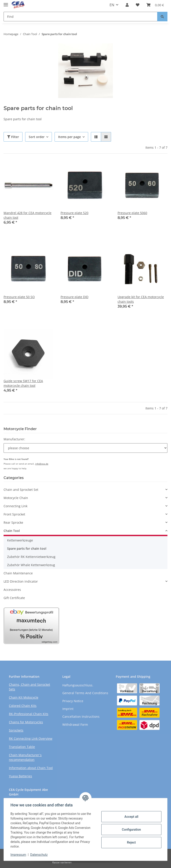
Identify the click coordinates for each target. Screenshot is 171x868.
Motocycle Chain (16, 498)
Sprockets (16, 730)
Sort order (37, 137)
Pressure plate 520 (74, 213)
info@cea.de (42, 464)
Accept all (131, 817)
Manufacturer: (14, 439)
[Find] (80, 17)
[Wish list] (138, 5)
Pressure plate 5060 (132, 213)
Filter (13, 137)
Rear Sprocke (13, 522)
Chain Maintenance (18, 573)
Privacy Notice (73, 701)
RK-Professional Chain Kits (29, 714)
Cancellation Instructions (81, 717)
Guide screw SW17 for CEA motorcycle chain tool (23, 383)
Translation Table (22, 747)
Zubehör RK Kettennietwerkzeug (31, 557)
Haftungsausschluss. (78, 685)
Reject (131, 842)
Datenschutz (39, 855)
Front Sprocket (14, 514)
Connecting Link (15, 506)
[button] (127, 5)
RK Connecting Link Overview (31, 739)
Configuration (131, 830)
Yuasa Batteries (20, 776)
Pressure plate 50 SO (19, 297)
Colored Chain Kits (23, 706)
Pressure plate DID (74, 297)
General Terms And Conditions (85, 693)
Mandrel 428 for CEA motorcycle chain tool (27, 215)
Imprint (68, 709)
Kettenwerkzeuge (20, 540)
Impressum (19, 855)
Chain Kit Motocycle (24, 697)
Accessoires (12, 590)
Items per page (69, 137)
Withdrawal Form (75, 725)
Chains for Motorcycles (26, 722)
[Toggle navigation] (6, 3)
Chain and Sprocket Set (21, 490)
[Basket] (155, 5)
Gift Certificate (14, 598)
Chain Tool (12, 531)
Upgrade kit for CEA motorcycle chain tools (141, 299)
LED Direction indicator (21, 581)
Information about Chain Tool (31, 768)
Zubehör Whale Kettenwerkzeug (31, 565)
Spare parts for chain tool (27, 548)
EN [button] (112, 5)
